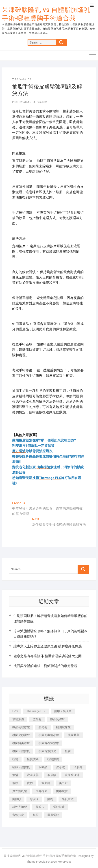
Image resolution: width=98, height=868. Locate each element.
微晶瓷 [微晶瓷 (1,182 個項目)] (37, 719)
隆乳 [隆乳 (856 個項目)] (50, 799)
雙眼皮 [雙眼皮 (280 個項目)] (40, 807)
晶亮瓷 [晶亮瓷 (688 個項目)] (43, 727)
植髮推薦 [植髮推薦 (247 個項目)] (53, 759)
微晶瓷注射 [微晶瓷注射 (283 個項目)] (58, 719)
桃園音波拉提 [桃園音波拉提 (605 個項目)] (21, 751)
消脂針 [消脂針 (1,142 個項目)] (78, 767)
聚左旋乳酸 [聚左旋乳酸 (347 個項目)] (20, 791)
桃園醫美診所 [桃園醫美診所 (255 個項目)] (21, 743)
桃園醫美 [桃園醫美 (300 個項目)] (74, 735)
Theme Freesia (36, 862)
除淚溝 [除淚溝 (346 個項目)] (34, 799)
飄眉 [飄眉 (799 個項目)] (36, 815)
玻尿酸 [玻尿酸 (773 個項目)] (52, 775)
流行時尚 (42, 102)
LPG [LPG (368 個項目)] (15, 711)
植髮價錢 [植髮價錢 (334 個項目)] (33, 759)
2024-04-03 (22, 79)
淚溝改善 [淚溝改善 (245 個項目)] (33, 775)
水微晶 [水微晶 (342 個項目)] (43, 767)
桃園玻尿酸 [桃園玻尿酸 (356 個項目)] (63, 727)
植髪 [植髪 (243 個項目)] (68, 751)
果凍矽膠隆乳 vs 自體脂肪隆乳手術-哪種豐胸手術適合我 (46, 14)
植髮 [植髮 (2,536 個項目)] (15, 759)
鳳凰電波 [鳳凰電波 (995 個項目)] (53, 815)
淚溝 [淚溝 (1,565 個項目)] (15, 775)
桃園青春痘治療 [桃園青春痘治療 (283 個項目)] (49, 743)
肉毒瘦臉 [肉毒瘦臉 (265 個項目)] (62, 791)
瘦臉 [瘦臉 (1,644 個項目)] (15, 783)
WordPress (64, 862)
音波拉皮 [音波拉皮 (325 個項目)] (18, 815)
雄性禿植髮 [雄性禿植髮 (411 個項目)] (20, 807)
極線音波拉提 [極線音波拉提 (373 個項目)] (21, 767)
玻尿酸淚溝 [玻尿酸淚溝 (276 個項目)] (72, 775)
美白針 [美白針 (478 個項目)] (63, 783)
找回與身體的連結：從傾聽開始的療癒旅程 (45, 666)
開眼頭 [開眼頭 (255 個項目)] (17, 799)
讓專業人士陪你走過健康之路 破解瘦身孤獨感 (48, 646)
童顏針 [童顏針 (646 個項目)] (46, 783)
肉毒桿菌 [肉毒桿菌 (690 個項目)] (41, 791)
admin (27, 102)
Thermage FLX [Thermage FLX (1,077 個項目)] (36, 711)
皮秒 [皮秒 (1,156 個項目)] (30, 783)
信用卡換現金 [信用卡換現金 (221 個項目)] (63, 711)
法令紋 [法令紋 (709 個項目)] (60, 767)
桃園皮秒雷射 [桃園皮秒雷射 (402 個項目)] (21, 735)
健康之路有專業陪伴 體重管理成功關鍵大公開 (48, 656)
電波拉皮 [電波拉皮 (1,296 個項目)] (59, 807)
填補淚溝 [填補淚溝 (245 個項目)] (18, 719)
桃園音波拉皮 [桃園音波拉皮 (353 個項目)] (47, 751)
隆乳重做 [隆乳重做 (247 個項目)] (68, 799)
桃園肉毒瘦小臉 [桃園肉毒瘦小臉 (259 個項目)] (49, 735)
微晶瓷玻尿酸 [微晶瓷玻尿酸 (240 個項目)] (21, 727)
